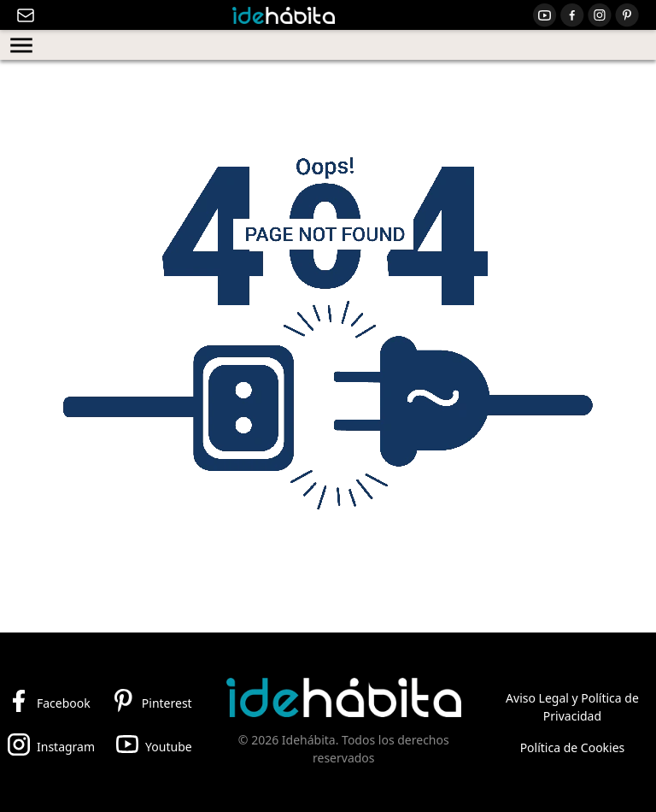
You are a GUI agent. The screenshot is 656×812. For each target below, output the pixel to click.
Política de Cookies (573, 747)
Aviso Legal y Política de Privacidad (572, 707)
